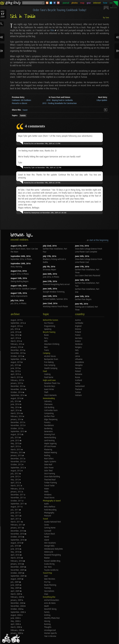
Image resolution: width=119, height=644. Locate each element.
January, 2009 (16, 600)
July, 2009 (15, 582)
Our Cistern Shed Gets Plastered (88, 276)
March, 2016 (16, 341)
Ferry (46, 338)
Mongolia (79, 365)
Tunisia (23, 116)
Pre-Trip (47, 582)
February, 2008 (17, 630)
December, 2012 (17, 459)
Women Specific (51, 633)
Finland (78, 332)
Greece (78, 341)
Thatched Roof (50, 480)
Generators (48, 432)
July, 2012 (15, 474)
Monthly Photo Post (52, 618)
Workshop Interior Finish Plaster (55, 307)
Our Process (49, 323)
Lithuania (79, 359)
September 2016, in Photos (21, 259)
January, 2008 (16, 633)
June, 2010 (15, 549)
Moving (47, 621)
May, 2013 (15, 444)
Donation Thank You (52, 383)
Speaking (48, 329)
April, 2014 (15, 410)
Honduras (79, 344)
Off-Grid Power (50, 447)
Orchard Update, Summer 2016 (55, 299)
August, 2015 (16, 362)
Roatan (47, 558)
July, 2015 (15, 365)
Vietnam (78, 395)
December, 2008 (17, 603)
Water (47, 489)
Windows (48, 495)
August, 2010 (16, 543)
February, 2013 (17, 453)
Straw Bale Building (52, 477)
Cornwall (48, 531)
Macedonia (79, 362)
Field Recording (50, 510)
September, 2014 (18, 395)
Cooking (47, 374)
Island (47, 540)
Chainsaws (48, 404)
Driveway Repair (50, 270)
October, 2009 (17, 573)
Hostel (47, 537)
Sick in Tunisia (23, 17)
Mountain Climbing (52, 344)
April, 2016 (15, 338)
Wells (46, 492)
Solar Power (49, 468)
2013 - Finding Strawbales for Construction (59, 103)
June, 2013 (15, 441)
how (105, 3)
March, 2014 (16, 413)
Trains (47, 350)
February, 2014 (17, 416)
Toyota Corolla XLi (51, 570)
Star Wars (48, 567)
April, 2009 (15, 591)
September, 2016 (18, 323)
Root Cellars (49, 459)
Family (47, 612)
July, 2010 (15, 546)
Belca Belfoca (50, 507)
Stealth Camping (51, 368)
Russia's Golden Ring (52, 561)
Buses (46, 335)
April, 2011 (15, 519)
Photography (49, 513)
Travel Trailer (49, 486)
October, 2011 (17, 501)
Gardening (48, 429)
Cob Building (49, 408)
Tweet (25, 110)
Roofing (47, 456)
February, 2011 (17, 525)
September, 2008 (18, 612)
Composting (49, 413)
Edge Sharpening (51, 420)
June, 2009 (15, 585)
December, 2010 (17, 531)
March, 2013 (16, 450)
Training (47, 588)
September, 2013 (18, 432)
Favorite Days (50, 386)
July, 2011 (15, 510)
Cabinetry (48, 401)
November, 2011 (18, 498)
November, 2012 (18, 462)
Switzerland (80, 386)
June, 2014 (15, 404)
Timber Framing (50, 483)
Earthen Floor (49, 416)
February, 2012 (17, 489)
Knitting (47, 615)
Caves (47, 525)
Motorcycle (49, 552)
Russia (78, 377)
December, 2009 (17, 567)
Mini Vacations (50, 543)
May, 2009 (15, 588)
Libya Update (102, 100)
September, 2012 (18, 468)
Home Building (50, 438)
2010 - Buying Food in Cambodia (60, 100)
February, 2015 (17, 380)
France (78, 335)
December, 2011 (17, 495)
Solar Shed (48, 471)
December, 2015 (17, 350)
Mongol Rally (49, 546)
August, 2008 (16, 615)
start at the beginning (99, 240)
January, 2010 (16, 564)
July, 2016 (15, 329)
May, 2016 (15, 335)
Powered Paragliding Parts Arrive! (56, 284)
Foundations (49, 425)
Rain (46, 347)
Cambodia (79, 323)
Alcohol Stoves (50, 356)
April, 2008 (15, 624)
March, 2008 (16, 627)
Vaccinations (49, 591)
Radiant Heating (51, 453)
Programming (50, 326)
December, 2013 (17, 422)
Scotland (78, 380)
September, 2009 (18, 576)
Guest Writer (49, 389)
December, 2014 (17, 386)
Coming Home (50, 528)
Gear (46, 576)
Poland (78, 371)
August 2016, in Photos (20, 274)
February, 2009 (17, 597)
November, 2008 (18, 606)
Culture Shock (50, 534)
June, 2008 (15, 618)
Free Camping (50, 365)
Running (47, 624)
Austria (78, 320)
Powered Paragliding (52, 555)
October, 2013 (17, 429)
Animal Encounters (52, 600)
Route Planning (50, 585)
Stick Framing (50, 474)
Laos (77, 353)
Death (47, 606)
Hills (46, 341)
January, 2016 (16, 347)
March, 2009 (16, 594)
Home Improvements (19, 296)
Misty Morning (16, 267)
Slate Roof (48, 465)
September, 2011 (18, 504)
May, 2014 (15, 408)
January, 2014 (16, 420)
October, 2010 (17, 537)
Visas (46, 594)
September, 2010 (18, 540)
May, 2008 (15, 621)
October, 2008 (17, 609)
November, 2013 (18, 425)
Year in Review (50, 636)
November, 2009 (18, 570)
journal (66, 3)
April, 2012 (15, 483)
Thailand (78, 389)
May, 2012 (15, 480)
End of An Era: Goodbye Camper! (24, 289)
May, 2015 (15, 371)
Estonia (78, 329)
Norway (78, 368)
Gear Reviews (50, 579)
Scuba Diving (49, 564)
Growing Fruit (50, 435)
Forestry (47, 422)
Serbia (78, 383)
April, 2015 (15, 374)
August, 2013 (16, 435)
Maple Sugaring (50, 444)
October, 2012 (17, 465)
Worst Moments (50, 395)
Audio (46, 504)
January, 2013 (16, 456)
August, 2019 (16, 320)
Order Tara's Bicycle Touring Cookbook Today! (60, 10)
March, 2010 (16, 558)
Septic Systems (50, 462)
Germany (79, 338)
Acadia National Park (53, 522)
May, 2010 (15, 552)
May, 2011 (15, 516)
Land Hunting (49, 441)
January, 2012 (16, 492)
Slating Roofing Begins (20, 281)
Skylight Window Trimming (54, 292)
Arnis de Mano (50, 603)
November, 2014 (18, 389)
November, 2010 (18, 534)
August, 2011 (16, 507)
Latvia (77, 356)
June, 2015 (15, 368)
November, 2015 (18, 353)
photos (75, 3)
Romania (79, 374)
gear (89, 3)
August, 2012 (16, 471)
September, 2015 (18, 359)
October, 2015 (17, 356)
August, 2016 (16, 326)
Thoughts (48, 627)
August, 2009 (16, 579)
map (82, 3)
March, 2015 (16, 377)
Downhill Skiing (50, 609)
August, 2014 (16, 398)
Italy (77, 350)
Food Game (49, 377)
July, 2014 (15, 401)
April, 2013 (15, 447)
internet (97, 3)
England (78, 326)
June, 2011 (15, 513)
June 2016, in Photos (51, 277)
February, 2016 (17, 344)
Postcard (48, 516)
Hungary (78, 347)
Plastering (48, 450)
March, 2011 (16, 522)
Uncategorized (50, 630)
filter (52, 30)
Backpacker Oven (51, 359)
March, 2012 (16, 486)
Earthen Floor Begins (83, 299)
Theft (46, 392)
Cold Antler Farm (51, 410)
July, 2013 (15, 438)
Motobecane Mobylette (53, 549)
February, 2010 (17, 561)
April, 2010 (15, 555)
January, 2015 (16, 383)
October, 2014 (17, 392)
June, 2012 (15, 477)
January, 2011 (16, 528)
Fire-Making (49, 362)
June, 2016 (15, 332)
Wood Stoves (49, 498)
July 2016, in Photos (18, 304)
